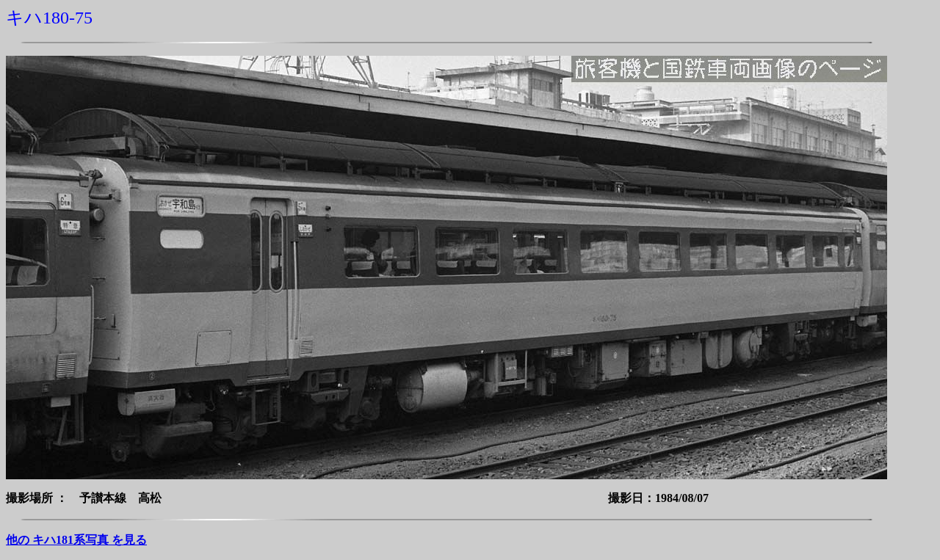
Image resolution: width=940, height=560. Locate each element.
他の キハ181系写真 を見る (76, 540)
